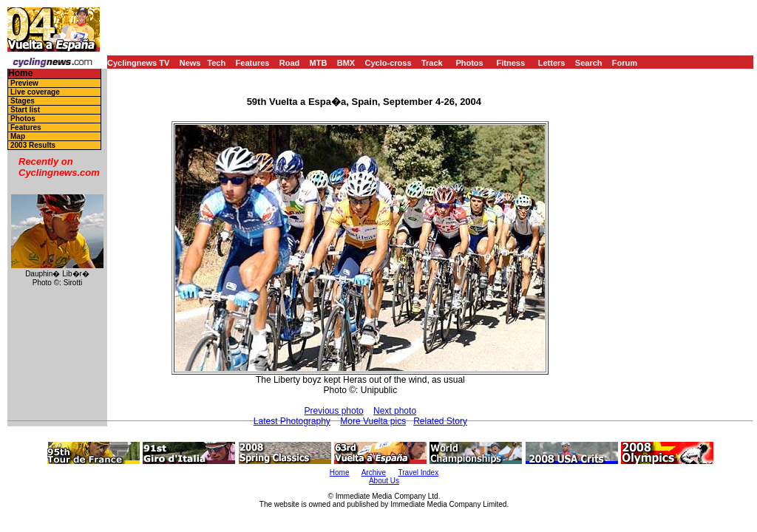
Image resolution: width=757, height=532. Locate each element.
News (190, 63)
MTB (319, 63)
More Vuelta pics (373, 421)
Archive (374, 473)
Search (589, 63)
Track (432, 63)
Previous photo (334, 411)
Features (253, 63)
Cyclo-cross (388, 63)
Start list (25, 110)
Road (290, 63)
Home (20, 74)
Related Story (440, 421)
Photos (469, 63)
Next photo (395, 411)
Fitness (510, 63)
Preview (24, 83)
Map (18, 136)
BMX (346, 63)
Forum (625, 63)
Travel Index (419, 473)
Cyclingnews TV (138, 63)
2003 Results (33, 145)
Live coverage (35, 92)
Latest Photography (292, 421)
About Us (384, 481)
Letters (552, 63)
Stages (23, 101)
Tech (216, 63)
